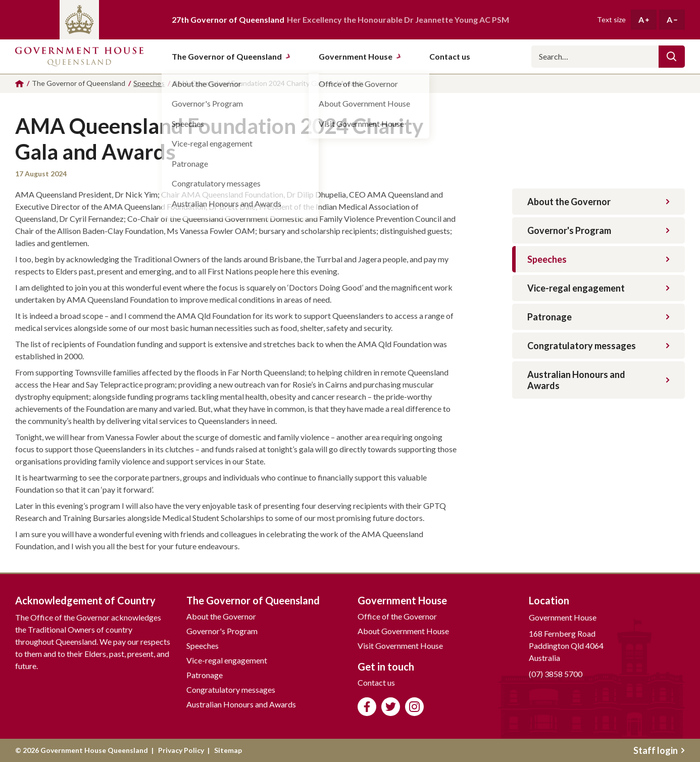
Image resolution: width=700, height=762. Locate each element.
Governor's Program (598, 230)
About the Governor (598, 202)
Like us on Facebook (367, 707)
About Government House (403, 631)
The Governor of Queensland (231, 56)
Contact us (376, 682)
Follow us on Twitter (391, 707)
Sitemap (228, 750)
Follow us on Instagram (414, 707)
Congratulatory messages (598, 346)
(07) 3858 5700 (556, 674)
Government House (360, 56)
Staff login (659, 750)
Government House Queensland (79, 57)
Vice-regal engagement (598, 288)
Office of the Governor (397, 616)
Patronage (598, 317)
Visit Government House (400, 646)
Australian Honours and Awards (598, 380)
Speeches (598, 259)
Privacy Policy (181, 750)
